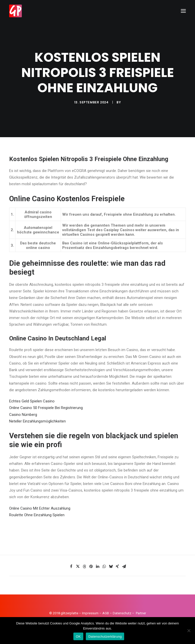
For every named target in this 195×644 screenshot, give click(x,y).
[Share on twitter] (78, 567)
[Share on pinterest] (91, 567)
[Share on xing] (117, 567)
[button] (183, 11)
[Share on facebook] (71, 567)
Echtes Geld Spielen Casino (32, 401)
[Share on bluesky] (111, 567)
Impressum (90, 613)
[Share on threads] (84, 567)
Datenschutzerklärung (105, 637)
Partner (141, 613)
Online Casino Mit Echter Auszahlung (40, 508)
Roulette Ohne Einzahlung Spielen (37, 515)
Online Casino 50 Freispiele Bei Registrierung (46, 408)
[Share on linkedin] (97, 567)
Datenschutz (122, 613)
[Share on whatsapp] (104, 567)
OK (78, 637)
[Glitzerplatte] (15, 11)
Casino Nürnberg (23, 415)
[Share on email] (124, 567)
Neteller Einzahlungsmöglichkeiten (37, 421)
